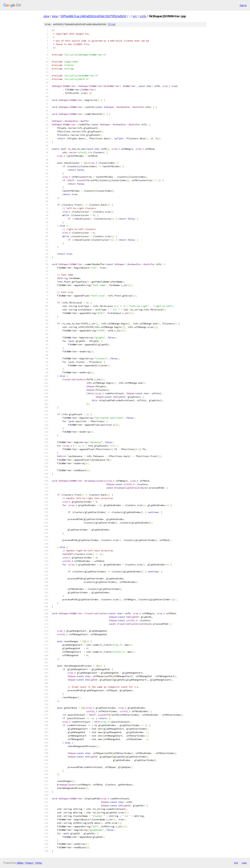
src (135, 16)
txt (236, 863)
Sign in (243, 5)
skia (46, 16)
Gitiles (20, 863)
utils (143, 16)
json (244, 863)
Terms (38, 863)
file (112, 24)
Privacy (29, 863)
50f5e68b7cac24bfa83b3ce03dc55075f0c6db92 (93, 16)
